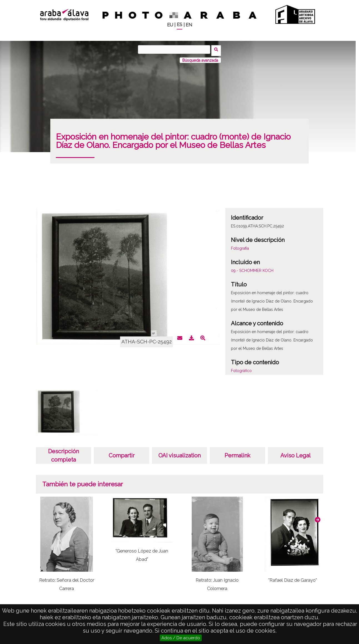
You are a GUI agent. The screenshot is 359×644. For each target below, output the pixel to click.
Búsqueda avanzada (200, 58)
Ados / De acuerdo (181, 638)
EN (189, 25)
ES (179, 25)
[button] (318, 517)
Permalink (237, 453)
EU (170, 25)
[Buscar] (175, 49)
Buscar (217, 49)
